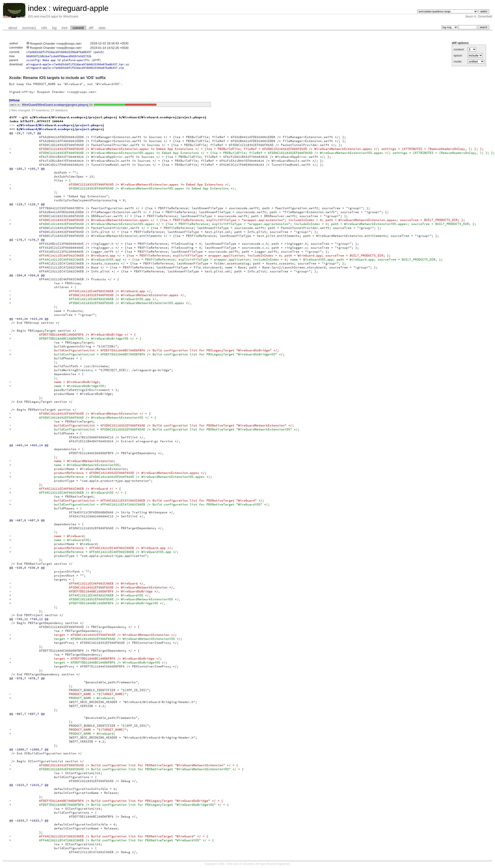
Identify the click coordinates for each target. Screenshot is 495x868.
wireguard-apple (81, 8)
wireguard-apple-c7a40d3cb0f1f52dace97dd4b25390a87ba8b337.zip (75, 68)
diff (91, 28)
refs (44, 28)
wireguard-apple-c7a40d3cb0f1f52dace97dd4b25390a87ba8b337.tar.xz (78, 64)
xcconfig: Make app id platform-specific (58, 60)
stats (102, 28)
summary (29, 28)
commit (78, 28)
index (37, 8)
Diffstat (14, 100)
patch (99, 52)
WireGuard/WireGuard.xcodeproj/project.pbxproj (55, 105)
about (13, 28)
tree (65, 28)
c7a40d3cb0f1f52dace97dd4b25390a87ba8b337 (59, 52)
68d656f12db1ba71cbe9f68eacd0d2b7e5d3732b (59, 56)
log (54, 28)
